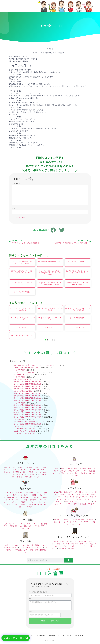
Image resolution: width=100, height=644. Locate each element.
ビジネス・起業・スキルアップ (30, 548)
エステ (39, 493)
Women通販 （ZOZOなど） (64, 492)
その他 (71, 548)
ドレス (78, 502)
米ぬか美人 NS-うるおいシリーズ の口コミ (50, 309)
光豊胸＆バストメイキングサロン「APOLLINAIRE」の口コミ (50, 283)
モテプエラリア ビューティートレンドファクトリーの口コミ (22, 272)
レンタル (67, 504)
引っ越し (7, 472)
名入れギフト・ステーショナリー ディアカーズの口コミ (78, 309)
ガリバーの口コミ (50, 327)
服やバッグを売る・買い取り (84, 504)
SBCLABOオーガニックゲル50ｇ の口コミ (22, 319)
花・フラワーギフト (71, 522)
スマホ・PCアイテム (61, 541)
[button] (16, 638)
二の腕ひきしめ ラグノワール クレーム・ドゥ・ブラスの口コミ (78, 272)
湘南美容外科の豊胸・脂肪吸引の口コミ (50, 262)
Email (30, 612)
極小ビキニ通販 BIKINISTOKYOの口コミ (27, 382)
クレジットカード (11, 524)
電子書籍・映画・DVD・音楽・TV (75, 544)
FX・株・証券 (39, 526)
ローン (36, 524)
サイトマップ (67, 636)
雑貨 (57, 469)
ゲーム (74, 541)
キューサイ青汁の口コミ (78, 318)
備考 (30, 599)
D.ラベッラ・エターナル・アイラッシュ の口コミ (22, 309)
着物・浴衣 (69, 502)
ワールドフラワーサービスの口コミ (26, 368)
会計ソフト (26, 528)
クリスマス (85, 522)
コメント (16, 184)
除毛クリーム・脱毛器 (21, 495)
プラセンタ (36, 497)
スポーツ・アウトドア (78, 546)
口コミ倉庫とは (41, 636)
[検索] (69, 560)
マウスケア (29, 493)
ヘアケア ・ (21, 493)
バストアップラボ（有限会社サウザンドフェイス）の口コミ (22, 262)
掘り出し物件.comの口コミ (23, 379)
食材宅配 (90, 520)
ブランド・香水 (72, 473)
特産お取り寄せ (78, 520)
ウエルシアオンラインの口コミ (24, 429)
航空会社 (30, 467)
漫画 (58, 544)
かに (81, 524)
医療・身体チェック (32, 477)
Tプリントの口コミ (78, 327)
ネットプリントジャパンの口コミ (22, 335)
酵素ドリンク (13, 497)
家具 (63, 469)
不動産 (31, 472)
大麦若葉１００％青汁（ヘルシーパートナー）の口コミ (33, 365)
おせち (74, 524)
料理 (38, 467)
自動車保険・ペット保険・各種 (21, 526)
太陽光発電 (30, 474)
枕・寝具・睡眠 (85, 469)
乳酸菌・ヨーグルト (28, 502)
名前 (14, 209)
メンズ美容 (28, 507)
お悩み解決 (62, 548)
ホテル (22, 467)
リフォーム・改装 (17, 474)
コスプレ (87, 502)
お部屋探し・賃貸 (19, 472)
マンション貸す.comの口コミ (24, 391)
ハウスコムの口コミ (22, 327)
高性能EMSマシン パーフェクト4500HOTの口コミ (78, 283)
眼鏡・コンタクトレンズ (77, 471)
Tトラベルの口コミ (20, 370)
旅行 (15, 467)
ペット (8, 467)
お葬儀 (19, 477)
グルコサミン (13, 502)
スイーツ (57, 522)
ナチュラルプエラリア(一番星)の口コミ (22, 283)
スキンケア (9, 493)
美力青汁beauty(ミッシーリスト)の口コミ (50, 319)
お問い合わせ (79, 636)
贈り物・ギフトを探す (62, 520)
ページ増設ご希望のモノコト (39, 592)
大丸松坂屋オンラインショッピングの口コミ (29, 422)
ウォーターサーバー (20, 470)
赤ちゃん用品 (72, 469)
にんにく (33, 500)
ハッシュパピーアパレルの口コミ (25, 372)
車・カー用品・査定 (37, 470)
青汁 (26, 500)
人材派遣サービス (21, 550)
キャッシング (26, 524)
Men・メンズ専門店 (67, 494)
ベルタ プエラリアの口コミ (22, 292)
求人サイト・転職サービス (15, 545)
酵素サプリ (25, 497)
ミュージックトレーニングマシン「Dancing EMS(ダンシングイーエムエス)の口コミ (50, 273)
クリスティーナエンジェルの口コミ (78, 261)
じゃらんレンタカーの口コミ (24, 426)
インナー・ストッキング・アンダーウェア (72, 497)
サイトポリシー (54, 636)
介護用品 (60, 473)
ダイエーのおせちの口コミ (23, 375)
